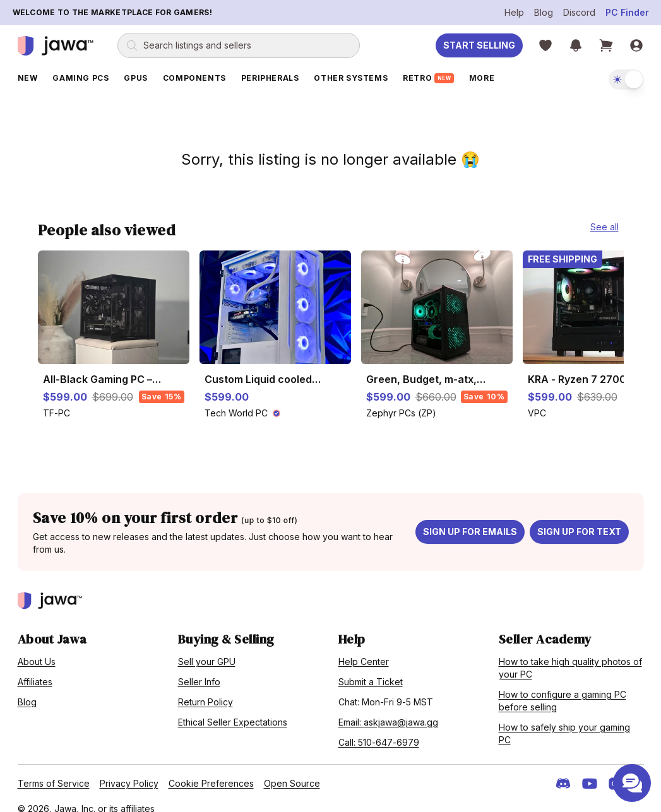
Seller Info (199, 668)
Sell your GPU (207, 648)
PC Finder (627, 12)
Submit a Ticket (371, 668)
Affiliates (35, 668)
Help (514, 12)
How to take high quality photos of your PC (570, 655)
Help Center (364, 648)
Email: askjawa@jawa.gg (388, 709)
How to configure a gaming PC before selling (563, 687)
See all (604, 214)
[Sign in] (636, 45)
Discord (579, 12)
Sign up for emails (470, 518)
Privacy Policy (129, 770)
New (28, 78)
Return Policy (205, 689)
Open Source (292, 770)
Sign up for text (579, 518)
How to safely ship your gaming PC (564, 720)
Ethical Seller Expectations (233, 709)
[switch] (626, 79)
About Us (37, 648)
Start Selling (479, 45)
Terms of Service (54, 770)
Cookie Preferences (211, 770)
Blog (544, 12)
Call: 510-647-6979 (379, 729)
